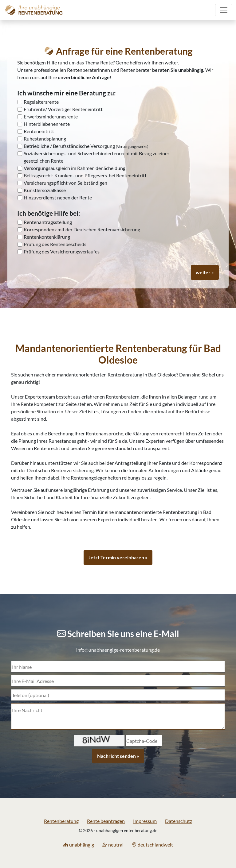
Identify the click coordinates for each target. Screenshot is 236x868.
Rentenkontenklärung (47, 237)
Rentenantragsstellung (48, 222)
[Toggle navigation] (224, 10)
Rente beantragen (106, 821)
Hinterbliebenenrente (47, 124)
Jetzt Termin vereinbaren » (118, 557)
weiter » (205, 272)
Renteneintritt (39, 131)
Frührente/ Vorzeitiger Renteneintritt (63, 109)
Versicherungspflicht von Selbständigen (65, 183)
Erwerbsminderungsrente (51, 116)
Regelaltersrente (41, 102)
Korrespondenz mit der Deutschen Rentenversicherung (82, 229)
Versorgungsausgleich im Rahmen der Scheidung (75, 168)
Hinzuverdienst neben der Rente (58, 197)
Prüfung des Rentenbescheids (55, 244)
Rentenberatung (61, 821)
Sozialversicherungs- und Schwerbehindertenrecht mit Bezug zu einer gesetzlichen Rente (96, 157)
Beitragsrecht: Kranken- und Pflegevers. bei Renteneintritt (85, 175)
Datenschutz (179, 821)
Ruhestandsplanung (45, 139)
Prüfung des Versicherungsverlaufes (62, 251)
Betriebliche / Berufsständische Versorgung (86, 146)
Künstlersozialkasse (45, 190)
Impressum (145, 821)
